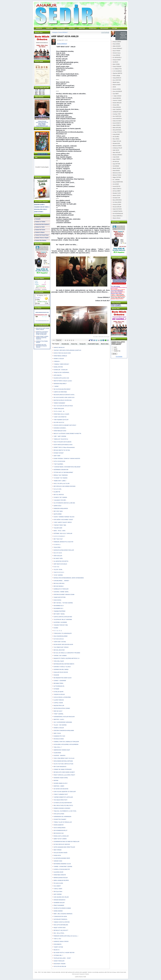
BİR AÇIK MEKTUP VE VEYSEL (62, 450)
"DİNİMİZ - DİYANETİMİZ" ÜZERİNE (63, 867)
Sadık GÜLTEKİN (117, 209)
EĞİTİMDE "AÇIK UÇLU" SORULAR (63, 533)
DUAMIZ (56, 628)
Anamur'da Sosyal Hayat (42, 235)
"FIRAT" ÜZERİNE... (59, 714)
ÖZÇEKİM (56, 675)
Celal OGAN (116, 157)
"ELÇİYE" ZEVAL (58, 570)
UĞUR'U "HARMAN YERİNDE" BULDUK (64, 517)
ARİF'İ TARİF (57, 456)
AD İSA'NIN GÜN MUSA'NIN (61, 789)
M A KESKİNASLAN (118, 214)
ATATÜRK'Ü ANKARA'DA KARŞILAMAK (64, 731)
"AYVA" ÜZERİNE (58, 575)
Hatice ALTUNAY (117, 121)
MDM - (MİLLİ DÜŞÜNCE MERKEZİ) (63, 914)
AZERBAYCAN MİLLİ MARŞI (61, 669)
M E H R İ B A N (58, 553)
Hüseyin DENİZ (117, 60)
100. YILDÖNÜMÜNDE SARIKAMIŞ (63, 722)
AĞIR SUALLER (58, 556)
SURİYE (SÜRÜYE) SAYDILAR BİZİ (63, 617)
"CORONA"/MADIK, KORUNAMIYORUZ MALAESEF (67, 467)
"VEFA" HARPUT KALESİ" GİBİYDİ (63, 522)
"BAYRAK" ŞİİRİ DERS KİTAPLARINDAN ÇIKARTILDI (67, 350)
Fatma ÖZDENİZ (117, 67)
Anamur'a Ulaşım (40, 232)
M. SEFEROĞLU (117, 57)
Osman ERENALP (63, 32)
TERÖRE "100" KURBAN (60, 656)
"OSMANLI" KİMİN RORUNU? (61, 364)
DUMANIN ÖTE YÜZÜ (59, 736)
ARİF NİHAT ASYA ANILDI (60, 564)
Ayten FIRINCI (116, 159)
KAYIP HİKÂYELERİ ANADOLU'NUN (63, 445)
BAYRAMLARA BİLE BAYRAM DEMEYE (64, 664)
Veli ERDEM (116, 166)
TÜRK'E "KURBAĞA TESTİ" (61, 794)
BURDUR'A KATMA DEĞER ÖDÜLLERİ (64, 550)
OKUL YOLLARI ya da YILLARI (62, 483)
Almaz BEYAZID (117, 130)
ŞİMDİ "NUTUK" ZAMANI (60, 839)
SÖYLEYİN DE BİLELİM (60, 966)
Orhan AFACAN (117, 107)
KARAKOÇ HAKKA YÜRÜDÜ (61, 941)
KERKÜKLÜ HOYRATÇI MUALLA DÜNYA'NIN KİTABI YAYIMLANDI (42, 333)
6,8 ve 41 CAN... (58, 489)
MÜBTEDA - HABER (59, 786)
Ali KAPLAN (116, 162)
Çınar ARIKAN (116, 55)
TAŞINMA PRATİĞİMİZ (60, 611)
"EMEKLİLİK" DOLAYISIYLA (61, 439)
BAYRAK (56, 780)
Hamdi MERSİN (117, 98)
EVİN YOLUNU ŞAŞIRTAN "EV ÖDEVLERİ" (65, 792)
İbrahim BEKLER (117, 103)
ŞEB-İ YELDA (57, 733)
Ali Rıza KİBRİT (117, 191)
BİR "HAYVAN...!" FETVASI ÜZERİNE (63, 603)
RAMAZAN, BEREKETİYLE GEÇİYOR (64, 542)
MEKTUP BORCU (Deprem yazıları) (63, 381)
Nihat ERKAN (116, 171)
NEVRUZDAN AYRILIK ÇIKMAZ (62, 708)
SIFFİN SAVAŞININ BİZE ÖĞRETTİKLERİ (64, 847)
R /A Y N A (56, 567)
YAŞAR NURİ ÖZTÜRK (60, 597)
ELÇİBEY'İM (57, 492)
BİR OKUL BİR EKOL (59, 583)
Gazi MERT (116, 94)
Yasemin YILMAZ (117, 100)
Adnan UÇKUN (117, 195)
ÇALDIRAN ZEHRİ (59, 872)
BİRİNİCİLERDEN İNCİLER (61, 878)
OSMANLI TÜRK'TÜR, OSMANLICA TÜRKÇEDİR (66, 742)
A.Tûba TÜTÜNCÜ (118, 132)
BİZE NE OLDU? (58, 711)
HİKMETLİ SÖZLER (59, 359)
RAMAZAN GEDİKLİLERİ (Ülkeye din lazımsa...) (66, 936)
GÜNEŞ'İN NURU (117, 112)
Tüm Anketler (119, 357)
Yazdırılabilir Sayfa (93, 344)
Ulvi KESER (116, 184)
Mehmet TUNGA (117, 175)
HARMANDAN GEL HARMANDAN (63, 817)
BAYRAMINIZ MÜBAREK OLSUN (62, 864)
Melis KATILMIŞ (117, 128)
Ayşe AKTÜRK (116, 164)
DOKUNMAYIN (58, 944)
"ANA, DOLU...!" (58, 747)
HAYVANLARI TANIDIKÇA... (61, 919)
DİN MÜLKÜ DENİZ (59, 739)
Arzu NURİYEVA (117, 116)
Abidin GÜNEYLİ (117, 189)
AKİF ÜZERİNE (58, 894)
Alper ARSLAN (117, 152)
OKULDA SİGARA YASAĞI (61, 853)
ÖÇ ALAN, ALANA (58, 883)
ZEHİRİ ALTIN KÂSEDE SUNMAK (62, 908)
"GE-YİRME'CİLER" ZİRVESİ (61, 647)
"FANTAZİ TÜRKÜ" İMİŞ (60, 525)
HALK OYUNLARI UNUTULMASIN (63, 442)
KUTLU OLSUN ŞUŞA (59, 461)
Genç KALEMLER (117, 91)
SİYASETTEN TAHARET (60, 819)
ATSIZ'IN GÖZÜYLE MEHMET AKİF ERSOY (65, 425)
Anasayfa (38, 219)
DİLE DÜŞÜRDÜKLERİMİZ (61, 636)
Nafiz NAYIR (116, 150)
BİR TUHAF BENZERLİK (60, 767)
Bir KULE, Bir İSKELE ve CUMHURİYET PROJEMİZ (67, 653)
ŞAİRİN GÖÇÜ (58, 506)
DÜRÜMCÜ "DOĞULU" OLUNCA (62, 667)
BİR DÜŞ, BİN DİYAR (59, 650)
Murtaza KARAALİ (117, 155)
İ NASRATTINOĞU (118, 211)
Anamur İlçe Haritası (41, 240)
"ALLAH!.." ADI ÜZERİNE (60, 725)
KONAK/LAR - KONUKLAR (61, 370)
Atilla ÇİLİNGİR (117, 46)
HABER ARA (49, 28)
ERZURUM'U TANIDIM (60, 964)
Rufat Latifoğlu (116, 76)
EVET (115, 347)
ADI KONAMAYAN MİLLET (61, 830)
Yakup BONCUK (117, 78)
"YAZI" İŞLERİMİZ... (59, 464)
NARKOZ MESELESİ (59, 347)
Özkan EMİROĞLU (118, 216)
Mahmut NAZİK (117, 85)
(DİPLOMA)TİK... (58, 375)
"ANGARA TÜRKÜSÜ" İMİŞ (61, 625)
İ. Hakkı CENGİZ (117, 96)
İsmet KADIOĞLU (117, 119)
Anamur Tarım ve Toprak (42, 238)
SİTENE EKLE (93, 28)
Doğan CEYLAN (117, 141)
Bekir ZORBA (116, 64)
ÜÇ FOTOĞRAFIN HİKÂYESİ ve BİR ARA (64, 503)
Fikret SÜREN (116, 44)
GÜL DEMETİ (57, 886)
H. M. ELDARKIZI (117, 71)
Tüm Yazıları (56, 344)
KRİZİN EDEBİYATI (59, 825)
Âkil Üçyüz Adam (58, 891)
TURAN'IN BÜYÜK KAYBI (60, 916)
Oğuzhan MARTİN (117, 73)
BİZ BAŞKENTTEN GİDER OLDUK (63, 678)
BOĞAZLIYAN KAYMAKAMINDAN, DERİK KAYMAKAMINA (69, 578)
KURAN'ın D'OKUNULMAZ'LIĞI (62, 869)
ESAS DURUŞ (57, 600)
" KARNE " (56, 386)
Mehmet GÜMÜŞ (117, 146)
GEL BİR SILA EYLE (59, 422)
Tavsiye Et (82, 344)
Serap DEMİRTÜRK (118, 182)
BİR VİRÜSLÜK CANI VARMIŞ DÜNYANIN (65, 486)
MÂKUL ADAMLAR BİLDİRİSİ (61, 880)
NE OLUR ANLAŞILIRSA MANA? (62, 389)
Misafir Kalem (116, 82)
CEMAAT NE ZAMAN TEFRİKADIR (63, 769)
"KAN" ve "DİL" (58, 939)
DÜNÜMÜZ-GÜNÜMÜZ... (60, 428)
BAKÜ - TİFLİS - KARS (60, 531)
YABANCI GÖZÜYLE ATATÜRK (62, 922)
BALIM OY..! (57, 950)
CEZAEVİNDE (57, 753)
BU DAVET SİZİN (58, 558)
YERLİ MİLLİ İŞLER (59, 661)
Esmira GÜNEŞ (117, 89)
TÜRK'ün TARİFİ (58, 889)
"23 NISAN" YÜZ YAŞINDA (61, 478)
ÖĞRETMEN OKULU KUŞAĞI (61, 414)
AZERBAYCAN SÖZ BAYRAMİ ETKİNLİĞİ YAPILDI (41, 346)
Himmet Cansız (117, 53)
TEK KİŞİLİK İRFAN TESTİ (61, 800)
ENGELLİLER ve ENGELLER (61, 836)
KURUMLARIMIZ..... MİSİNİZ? (61, 581)
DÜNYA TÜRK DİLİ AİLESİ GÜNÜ (62, 353)
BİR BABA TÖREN (59, 683)
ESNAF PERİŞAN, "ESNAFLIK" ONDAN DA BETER (67, 458)
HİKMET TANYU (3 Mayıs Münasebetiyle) (64, 447)
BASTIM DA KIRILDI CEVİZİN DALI (63, 400)
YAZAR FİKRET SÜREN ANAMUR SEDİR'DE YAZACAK (42, 338)
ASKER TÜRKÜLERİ (59, 961)
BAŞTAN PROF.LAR (59, 706)
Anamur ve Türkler (40, 222)
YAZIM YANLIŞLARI (59, 409)
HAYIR (116, 349)
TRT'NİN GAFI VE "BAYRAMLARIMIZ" (64, 472)
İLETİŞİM (115, 28)
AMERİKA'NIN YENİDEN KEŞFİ (62, 750)
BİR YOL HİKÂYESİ (59, 495)
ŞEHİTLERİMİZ (58, 514)
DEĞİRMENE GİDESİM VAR (61, 470)
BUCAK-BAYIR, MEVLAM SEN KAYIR (63, 644)
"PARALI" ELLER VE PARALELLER (63, 822)
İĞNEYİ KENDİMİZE (59, 905)
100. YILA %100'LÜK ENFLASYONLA (63, 406)
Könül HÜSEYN (117, 123)
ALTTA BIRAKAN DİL (59, 686)
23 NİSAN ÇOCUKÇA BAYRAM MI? (63, 803)
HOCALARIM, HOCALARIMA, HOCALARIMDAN (66, 744)
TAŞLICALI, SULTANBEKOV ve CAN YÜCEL (65, 811)
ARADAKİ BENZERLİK (60, 900)
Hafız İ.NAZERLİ (117, 109)
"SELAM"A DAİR (58, 528)
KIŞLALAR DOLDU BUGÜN (61, 672)
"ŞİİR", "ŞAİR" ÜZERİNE (60, 436)
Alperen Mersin (117, 218)
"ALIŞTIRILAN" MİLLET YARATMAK (63, 619)
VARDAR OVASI (58, 861)
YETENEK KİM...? (58, 955)
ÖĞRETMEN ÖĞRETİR (60, 875)
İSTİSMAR (56, 689)
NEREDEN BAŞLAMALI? (60, 384)
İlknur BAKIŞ (116, 139)
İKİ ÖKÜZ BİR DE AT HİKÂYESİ (62, 844)
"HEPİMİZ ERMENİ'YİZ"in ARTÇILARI (63, 797)
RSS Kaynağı (75, 974)
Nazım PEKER (117, 51)
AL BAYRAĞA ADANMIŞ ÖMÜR (62, 858)
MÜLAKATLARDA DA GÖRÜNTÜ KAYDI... (64, 395)
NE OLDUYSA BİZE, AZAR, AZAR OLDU (64, 397)
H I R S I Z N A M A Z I (59, 536)
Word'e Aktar (105, 344)
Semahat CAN (116, 198)
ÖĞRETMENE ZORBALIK (60, 356)
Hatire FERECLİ (117, 125)
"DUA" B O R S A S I (59, 572)
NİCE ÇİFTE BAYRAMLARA (61, 925)
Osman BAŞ (116, 105)
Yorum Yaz (74, 344)
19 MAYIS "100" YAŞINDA (60, 497)
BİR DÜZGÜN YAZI (59, 833)
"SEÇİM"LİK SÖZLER (59, 694)
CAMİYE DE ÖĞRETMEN (60, 392)
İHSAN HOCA (57, 855)
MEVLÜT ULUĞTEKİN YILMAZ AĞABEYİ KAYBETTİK (68, 434)
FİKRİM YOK (117, 351)
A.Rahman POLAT (117, 148)
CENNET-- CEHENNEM (60, 681)
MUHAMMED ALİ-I (59, 608)
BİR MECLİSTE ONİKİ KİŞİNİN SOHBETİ (64, 772)
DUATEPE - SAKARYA (60, 755)
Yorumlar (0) (65, 344)
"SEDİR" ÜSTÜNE (58, 947)
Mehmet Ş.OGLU (117, 173)
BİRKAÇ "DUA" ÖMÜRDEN (61, 475)
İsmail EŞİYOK (117, 186)
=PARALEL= (57, 361)
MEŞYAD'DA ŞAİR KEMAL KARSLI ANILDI (43, 329)
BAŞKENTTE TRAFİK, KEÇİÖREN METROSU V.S (67, 658)
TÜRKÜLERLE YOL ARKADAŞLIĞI (63, 633)
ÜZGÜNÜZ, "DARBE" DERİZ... (62, 592)
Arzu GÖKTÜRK (117, 80)
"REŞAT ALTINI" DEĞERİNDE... (62, 372)
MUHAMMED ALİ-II (59, 606)
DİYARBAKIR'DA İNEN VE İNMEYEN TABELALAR (67, 842)
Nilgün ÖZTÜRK (117, 177)
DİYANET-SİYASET (59, 453)
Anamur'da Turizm (40, 230)
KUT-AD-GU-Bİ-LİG (59, 639)
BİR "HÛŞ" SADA (58, 511)
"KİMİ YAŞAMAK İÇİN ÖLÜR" (61, 420)
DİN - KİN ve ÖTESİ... (59, 933)
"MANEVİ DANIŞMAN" (60, 403)
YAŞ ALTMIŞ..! (57, 547)
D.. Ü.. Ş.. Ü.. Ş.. (58, 631)
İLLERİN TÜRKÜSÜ (59, 700)
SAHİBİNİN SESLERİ (59, 903)
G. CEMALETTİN (117, 69)
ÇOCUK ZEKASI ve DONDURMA (62, 697)
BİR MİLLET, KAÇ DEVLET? (61, 930)
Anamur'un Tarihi (40, 227)
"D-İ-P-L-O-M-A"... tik (59, 411)
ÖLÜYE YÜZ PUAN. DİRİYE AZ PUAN (64, 764)
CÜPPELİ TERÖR (58, 703)
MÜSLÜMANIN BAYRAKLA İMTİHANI (63, 761)
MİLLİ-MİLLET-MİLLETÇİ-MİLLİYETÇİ (63, 805)
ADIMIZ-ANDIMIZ (58, 911)
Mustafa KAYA (116, 143)
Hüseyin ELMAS (117, 204)
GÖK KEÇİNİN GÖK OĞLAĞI (61, 897)
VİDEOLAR (72, 28)
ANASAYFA (39, 28)
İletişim (87, 974)
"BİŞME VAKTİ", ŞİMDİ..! (60, 481)
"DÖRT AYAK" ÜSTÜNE (60, 642)
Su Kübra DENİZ (117, 202)
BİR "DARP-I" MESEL (59, 614)
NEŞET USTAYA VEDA (60, 928)
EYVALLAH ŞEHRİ (59, 692)
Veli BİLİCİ (115, 62)
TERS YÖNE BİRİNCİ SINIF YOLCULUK (64, 758)
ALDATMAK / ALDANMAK (60, 622)
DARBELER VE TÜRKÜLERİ (61, 589)
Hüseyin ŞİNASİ (117, 42)
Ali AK (114, 87)
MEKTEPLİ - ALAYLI (59, 719)
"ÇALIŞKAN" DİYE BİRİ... (60, 500)
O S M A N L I (57, 545)
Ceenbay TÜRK (117, 114)
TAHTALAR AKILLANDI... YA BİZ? (62, 958)
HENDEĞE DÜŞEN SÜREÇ (61, 778)
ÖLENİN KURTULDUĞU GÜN (61, 378)
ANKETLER (82, 28)
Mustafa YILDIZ (117, 193)
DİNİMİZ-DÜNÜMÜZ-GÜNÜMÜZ (62, 808)
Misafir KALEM (117, 168)
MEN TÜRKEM (58, 850)
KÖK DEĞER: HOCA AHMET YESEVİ (63, 520)
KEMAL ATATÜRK (58, 367)
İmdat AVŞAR (116, 134)
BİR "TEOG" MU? (58, 539)
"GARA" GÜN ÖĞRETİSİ (60, 417)
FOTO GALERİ (61, 28)
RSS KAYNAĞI (104, 28)
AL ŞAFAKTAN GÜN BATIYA (61, 561)
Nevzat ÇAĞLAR (117, 207)
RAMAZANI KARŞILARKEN (61, 508)
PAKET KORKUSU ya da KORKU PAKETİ (64, 775)
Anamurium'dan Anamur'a (42, 224)
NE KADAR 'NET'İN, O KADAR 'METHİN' (64, 953)
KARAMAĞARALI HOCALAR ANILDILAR (64, 717)
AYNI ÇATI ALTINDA (59, 814)
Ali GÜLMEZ (116, 137)
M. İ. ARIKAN (116, 180)
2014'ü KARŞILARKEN (60, 828)
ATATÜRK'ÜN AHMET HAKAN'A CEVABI (64, 594)
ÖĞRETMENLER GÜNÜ (60, 431)
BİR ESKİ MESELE (59, 586)
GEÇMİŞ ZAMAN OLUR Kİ (61, 783)
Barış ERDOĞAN (117, 200)
